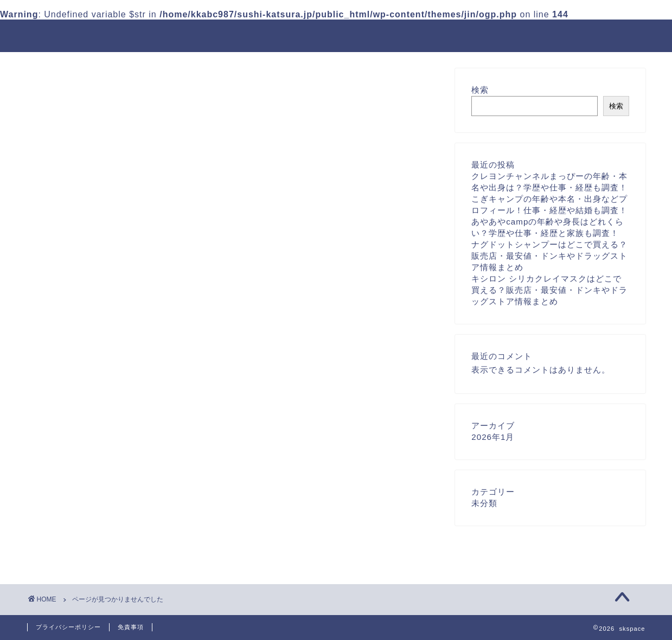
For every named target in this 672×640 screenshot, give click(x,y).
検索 (480, 90)
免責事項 (131, 627)
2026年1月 (493, 437)
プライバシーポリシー (68, 627)
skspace (50, 35)
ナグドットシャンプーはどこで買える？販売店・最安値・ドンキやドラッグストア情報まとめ (549, 256)
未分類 (84, 548)
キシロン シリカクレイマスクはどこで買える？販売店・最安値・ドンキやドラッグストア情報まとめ (549, 290)
